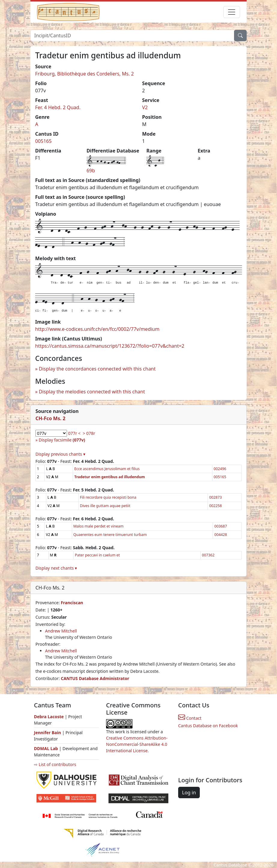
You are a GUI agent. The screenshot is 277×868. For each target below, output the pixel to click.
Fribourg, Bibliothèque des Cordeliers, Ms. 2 (85, 74)
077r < (74, 433)
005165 (43, 141)
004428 (221, 535)
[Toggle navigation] (232, 12)
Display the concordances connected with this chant (97, 369)
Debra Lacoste (49, 717)
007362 (208, 555)
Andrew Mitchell (61, 631)
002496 (220, 469)
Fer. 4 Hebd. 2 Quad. (58, 107)
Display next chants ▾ (56, 568)
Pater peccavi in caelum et (97, 555)
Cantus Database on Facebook (208, 726)
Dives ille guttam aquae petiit (105, 506)
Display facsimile (62, 440)
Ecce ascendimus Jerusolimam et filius (107, 469)
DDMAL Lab (46, 748)
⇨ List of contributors (55, 764)
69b (91, 171)
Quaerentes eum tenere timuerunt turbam (110, 535)
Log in (189, 793)
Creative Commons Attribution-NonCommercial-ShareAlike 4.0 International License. (137, 744)
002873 (215, 497)
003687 (221, 526)
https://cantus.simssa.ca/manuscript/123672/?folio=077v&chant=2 (110, 346)
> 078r (89, 433)
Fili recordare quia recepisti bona (108, 497)
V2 (145, 107)
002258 (215, 506)
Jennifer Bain (48, 733)
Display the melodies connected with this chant (92, 392)
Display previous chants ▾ (60, 454)
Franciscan (72, 603)
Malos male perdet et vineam (98, 526)
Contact (190, 718)
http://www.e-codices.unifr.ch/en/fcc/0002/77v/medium (97, 329)
